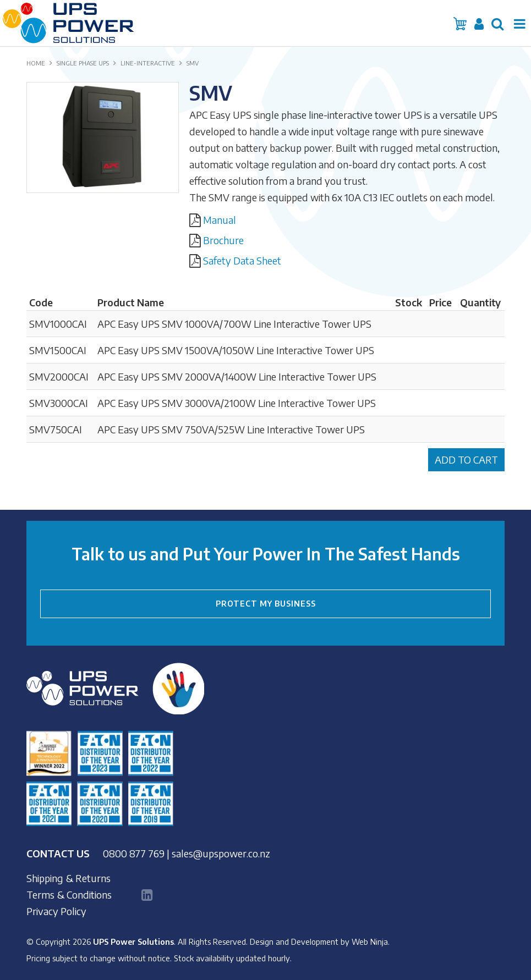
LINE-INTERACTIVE (148, 63)
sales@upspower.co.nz (221, 853)
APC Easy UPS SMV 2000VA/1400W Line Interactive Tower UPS (237, 376)
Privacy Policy (56, 911)
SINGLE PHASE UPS (83, 63)
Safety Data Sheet (242, 260)
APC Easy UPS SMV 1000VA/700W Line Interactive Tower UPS (234, 324)
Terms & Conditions (69, 895)
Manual (220, 220)
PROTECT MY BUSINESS (266, 604)
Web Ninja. (371, 942)
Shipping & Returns (69, 878)
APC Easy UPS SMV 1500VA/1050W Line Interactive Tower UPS (236, 350)
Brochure (223, 240)
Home (36, 63)
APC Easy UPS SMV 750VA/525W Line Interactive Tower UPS (231, 429)
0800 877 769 (134, 853)
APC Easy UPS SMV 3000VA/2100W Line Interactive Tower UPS (237, 403)
